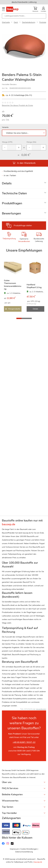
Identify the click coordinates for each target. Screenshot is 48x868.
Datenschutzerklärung (24, 852)
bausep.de (38, 862)
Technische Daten (14, 193)
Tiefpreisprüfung (9, 239)
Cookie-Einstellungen (29, 849)
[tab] (24, 183)
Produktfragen (12, 203)
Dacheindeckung (29, 22)
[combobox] (24, 16)
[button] (19, 318)
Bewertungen (11, 213)
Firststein (43, 22)
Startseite (6, 22)
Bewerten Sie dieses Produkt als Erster (17, 105)
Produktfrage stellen (23, 226)
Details (7, 183)
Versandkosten (24, 241)
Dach (16, 22)
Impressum (14, 849)
